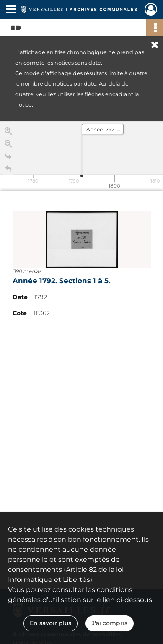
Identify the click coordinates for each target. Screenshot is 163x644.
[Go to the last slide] (8, 158)
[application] (82, 156)
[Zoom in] (8, 133)
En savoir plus (50, 623)
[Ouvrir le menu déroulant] (11, 10)
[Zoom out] (8, 146)
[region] (82, 247)
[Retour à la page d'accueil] (8, 171)
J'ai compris (110, 623)
